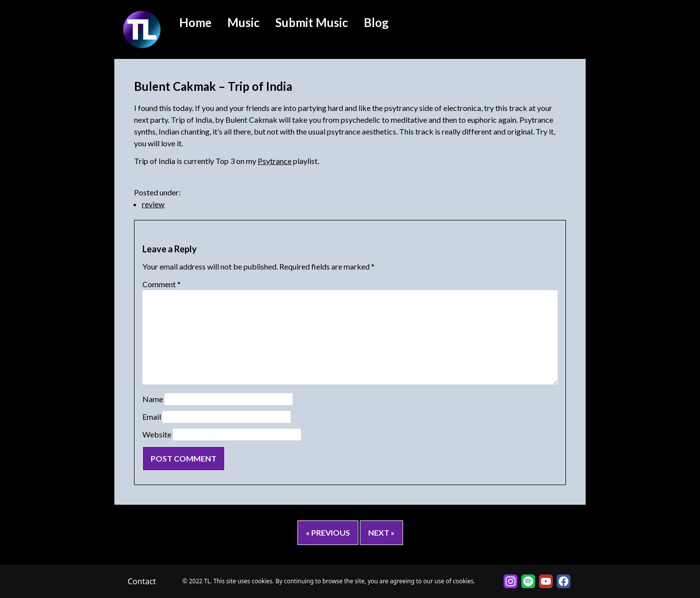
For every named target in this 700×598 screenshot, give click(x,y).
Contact (142, 581)
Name (153, 399)
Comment (162, 284)
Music (243, 22)
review (153, 204)
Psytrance (275, 161)
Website (157, 434)
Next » (381, 532)
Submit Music (312, 22)
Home (195, 22)
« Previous (328, 532)
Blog (376, 22)
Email (152, 417)
